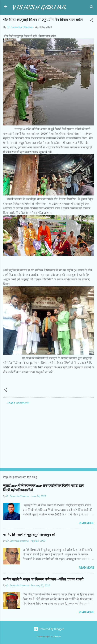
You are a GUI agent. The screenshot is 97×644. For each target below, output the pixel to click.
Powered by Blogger (49, 629)
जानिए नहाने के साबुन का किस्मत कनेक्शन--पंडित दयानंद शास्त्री (43, 579)
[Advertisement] (48, 435)
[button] (92, 21)
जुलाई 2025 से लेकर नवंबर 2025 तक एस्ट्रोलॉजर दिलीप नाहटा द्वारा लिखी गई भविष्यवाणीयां (44, 488)
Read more (86, 523)
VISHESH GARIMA (39, 7)
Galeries (57, 637)
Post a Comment (18, 403)
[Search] (92, 8)
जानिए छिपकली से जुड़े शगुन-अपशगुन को (29, 535)
